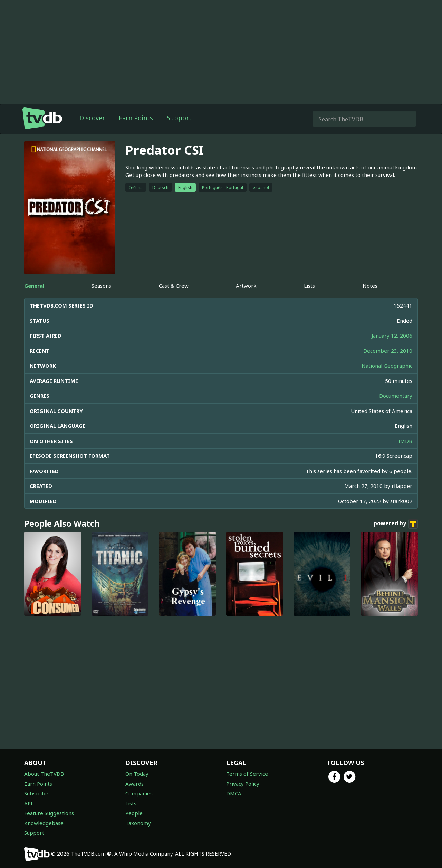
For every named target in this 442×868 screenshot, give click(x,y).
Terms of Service (247, 774)
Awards (134, 784)
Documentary (396, 396)
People (134, 813)
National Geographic (387, 366)
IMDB (405, 441)
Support (179, 118)
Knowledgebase (44, 823)
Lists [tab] (309, 286)
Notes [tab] (370, 286)
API (28, 803)
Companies (139, 793)
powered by (396, 524)
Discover (92, 118)
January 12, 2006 (392, 336)
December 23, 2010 (388, 351)
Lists (131, 803)
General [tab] (34, 286)
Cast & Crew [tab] (174, 286)
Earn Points (136, 118)
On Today (137, 774)
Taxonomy (138, 823)
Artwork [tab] (246, 286)
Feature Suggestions (49, 813)
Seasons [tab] (101, 286)
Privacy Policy (243, 784)
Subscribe (36, 793)
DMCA (234, 793)
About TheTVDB (44, 774)
